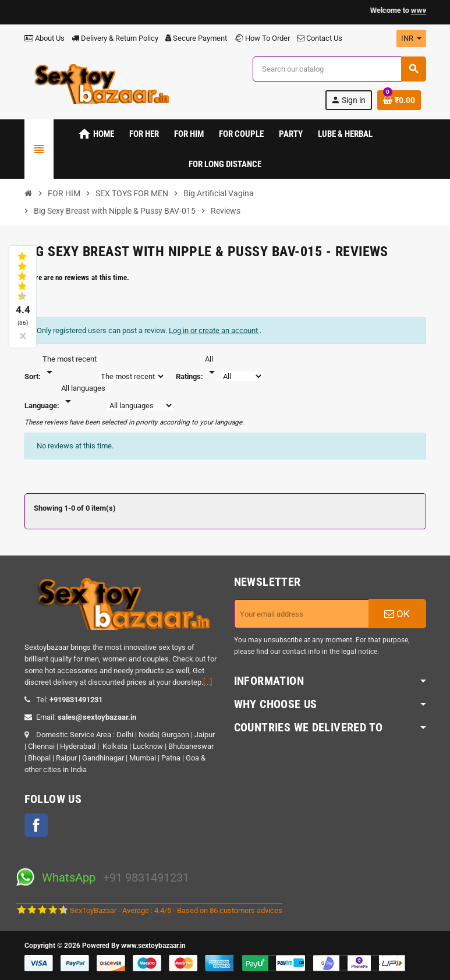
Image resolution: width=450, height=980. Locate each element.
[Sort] (70, 366)
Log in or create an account (214, 330)
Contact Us (320, 38)
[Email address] (302, 614)
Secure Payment (196, 38)
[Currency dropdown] (411, 38)
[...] (208, 682)
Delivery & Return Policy (115, 38)
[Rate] (212, 366)
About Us (45, 38)
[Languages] (83, 395)
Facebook (36, 825)
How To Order (262, 38)
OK (397, 614)
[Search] (339, 69)
